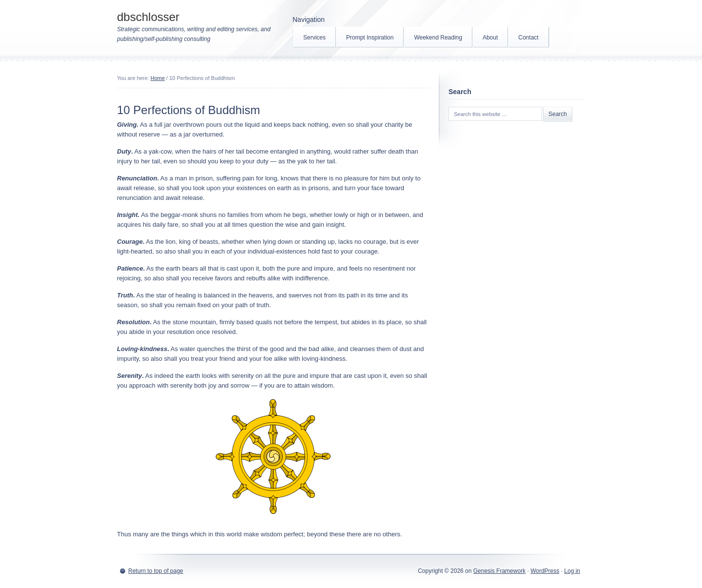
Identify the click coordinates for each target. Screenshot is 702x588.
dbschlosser (148, 17)
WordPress (545, 571)
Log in (572, 571)
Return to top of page (156, 571)
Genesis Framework (499, 571)
